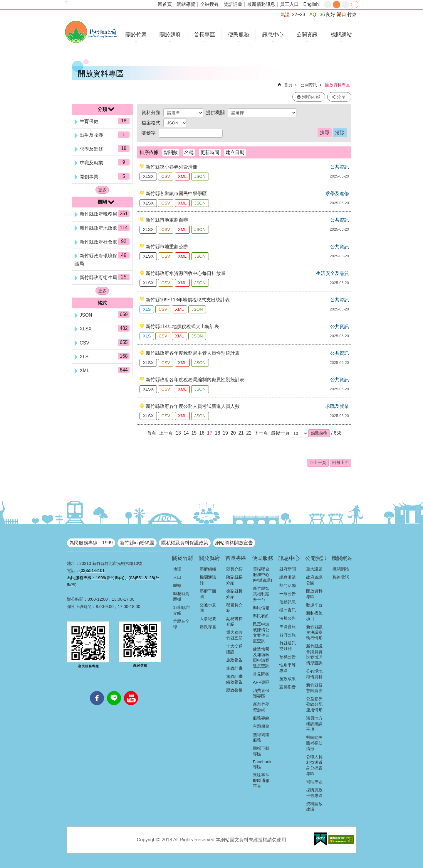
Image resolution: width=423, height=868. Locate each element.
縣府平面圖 (208, 594)
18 (218, 433)
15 (194, 433)
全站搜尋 (209, 4)
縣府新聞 (288, 569)
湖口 (341, 15)
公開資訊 (307, 35)
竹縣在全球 (181, 624)
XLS (147, 309)
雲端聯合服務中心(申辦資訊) (263, 575)
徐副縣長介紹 (234, 594)
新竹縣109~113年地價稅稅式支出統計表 (188, 300)
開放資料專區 (338, 85)
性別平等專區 (288, 668)
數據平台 (314, 605)
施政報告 (234, 660)
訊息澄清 (288, 577)
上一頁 (166, 433)
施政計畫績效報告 (234, 679)
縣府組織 (208, 569)
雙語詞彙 (233, 4)
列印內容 (311, 97)
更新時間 (210, 152)
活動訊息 (288, 602)
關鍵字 (149, 133)
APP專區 (261, 682)
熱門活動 (288, 585)
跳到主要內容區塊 (3, 3)
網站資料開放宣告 (234, 543)
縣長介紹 (234, 569)
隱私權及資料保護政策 (185, 543)
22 (249, 433)
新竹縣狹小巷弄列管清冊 (172, 167)
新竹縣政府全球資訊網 (91, 32)
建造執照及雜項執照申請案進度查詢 (261, 657)
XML (182, 176)
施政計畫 (234, 668)
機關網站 (341, 35)
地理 (177, 569)
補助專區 (314, 782)
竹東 (352, 15)
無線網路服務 (261, 737)
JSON (200, 176)
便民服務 (239, 35)
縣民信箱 (261, 608)
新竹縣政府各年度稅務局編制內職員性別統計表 (195, 380)
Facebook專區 (262, 764)
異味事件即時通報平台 (261, 781)
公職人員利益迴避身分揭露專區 (314, 765)
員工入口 (289, 4)
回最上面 (340, 462)
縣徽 (177, 585)
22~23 (299, 15)
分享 (355, 5)
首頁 (288, 85)
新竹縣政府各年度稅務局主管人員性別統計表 (193, 353)
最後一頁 (280, 433)
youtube (131, 691)
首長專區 (204, 35)
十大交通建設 (234, 649)
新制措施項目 (314, 616)
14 (186, 433)
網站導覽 (186, 4)
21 (241, 433)
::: (67, 2)
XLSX (148, 176)
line (114, 691)
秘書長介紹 (234, 608)
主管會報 (288, 626)
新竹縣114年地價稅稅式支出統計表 (183, 326)
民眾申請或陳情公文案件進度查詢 (261, 633)
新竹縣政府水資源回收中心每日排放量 (186, 273)
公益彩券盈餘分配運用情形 (314, 704)
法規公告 (288, 618)
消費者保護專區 (261, 693)
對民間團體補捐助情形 (314, 743)
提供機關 (215, 113)
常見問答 (261, 674)
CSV (166, 176)
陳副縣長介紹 (234, 580)
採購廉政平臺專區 (314, 793)
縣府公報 (288, 635)
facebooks (97, 691)
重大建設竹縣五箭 (234, 635)
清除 (340, 132)
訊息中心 (273, 35)
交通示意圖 (208, 608)
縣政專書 (208, 627)
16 (202, 433)
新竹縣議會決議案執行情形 (314, 632)
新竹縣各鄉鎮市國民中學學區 (176, 194)
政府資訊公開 (314, 580)
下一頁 (261, 433)
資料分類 (151, 113)
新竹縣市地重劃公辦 (167, 247)
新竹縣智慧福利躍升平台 (261, 594)
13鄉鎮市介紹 (182, 610)
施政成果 (288, 679)
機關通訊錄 (208, 580)
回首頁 (165, 4)
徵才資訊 (288, 610)
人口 (177, 577)
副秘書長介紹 (234, 621)
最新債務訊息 (261, 4)
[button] (319, 433)
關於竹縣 (136, 35)
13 (178, 433)
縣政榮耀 (234, 690)
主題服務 (261, 726)
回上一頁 (318, 462)
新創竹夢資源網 (261, 707)
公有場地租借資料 (314, 674)
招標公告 (288, 657)
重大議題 (314, 569)
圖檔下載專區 (261, 751)
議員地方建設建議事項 (314, 724)
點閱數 (171, 152)
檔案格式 (151, 123)
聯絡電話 (341, 577)
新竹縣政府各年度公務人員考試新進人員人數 (193, 406)
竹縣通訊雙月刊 (288, 646)
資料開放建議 (314, 807)
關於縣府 (170, 35)
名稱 (189, 152)
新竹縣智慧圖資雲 (314, 688)
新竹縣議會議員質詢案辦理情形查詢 (314, 655)
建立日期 (235, 152)
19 (225, 433)
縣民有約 (261, 616)
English (311, 4)
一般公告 (288, 594)
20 (233, 433)
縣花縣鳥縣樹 (181, 596)
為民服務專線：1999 (91, 543)
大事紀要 (208, 619)
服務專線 (261, 718)
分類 (102, 109)
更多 (102, 190)
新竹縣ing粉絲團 (137, 543)
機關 (102, 202)
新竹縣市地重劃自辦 (167, 220)
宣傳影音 (288, 687)
